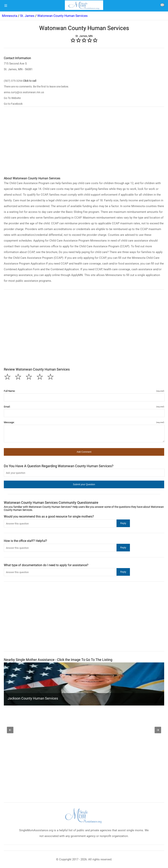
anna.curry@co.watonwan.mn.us (24, 92)
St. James (27, 16)
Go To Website (12, 98)
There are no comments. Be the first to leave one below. (36, 87)
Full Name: (84, 391)
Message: (84, 422)
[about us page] (162, 6)
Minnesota (10, 16)
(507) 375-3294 (20, 81)
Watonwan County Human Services (62, 16)
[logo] (84, 5)
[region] (84, 143)
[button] (84, 452)
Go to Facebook (13, 104)
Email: (84, 407)
